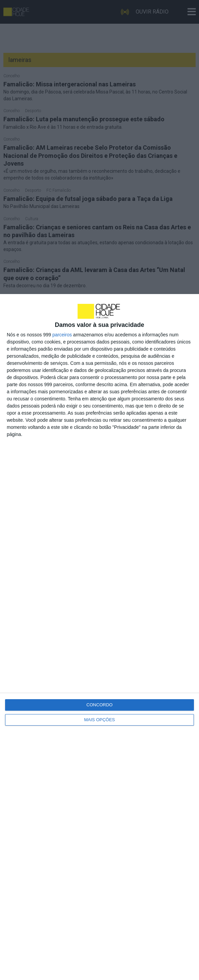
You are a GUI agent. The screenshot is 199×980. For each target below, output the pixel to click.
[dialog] (99, 637)
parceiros (62, 335)
